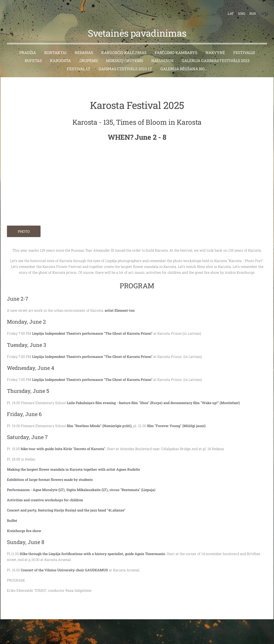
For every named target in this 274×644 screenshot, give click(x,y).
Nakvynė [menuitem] (215, 46)
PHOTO (24, 224)
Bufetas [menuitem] (33, 54)
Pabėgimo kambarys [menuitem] (176, 46)
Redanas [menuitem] (84, 46)
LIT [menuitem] (260, 10)
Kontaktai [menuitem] (55, 46)
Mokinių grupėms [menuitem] (125, 54)
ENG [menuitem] (238, 10)
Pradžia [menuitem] (28, 46)
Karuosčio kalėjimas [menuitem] (124, 46)
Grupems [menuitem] (88, 54)
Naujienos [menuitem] (162, 54)
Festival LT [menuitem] (79, 62)
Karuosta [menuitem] (60, 54)
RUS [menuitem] (249, 10)
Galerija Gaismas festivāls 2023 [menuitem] (216, 54)
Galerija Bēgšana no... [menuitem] (184, 62)
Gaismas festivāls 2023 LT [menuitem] (125, 62)
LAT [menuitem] (227, 10)
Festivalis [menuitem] (244, 46)
